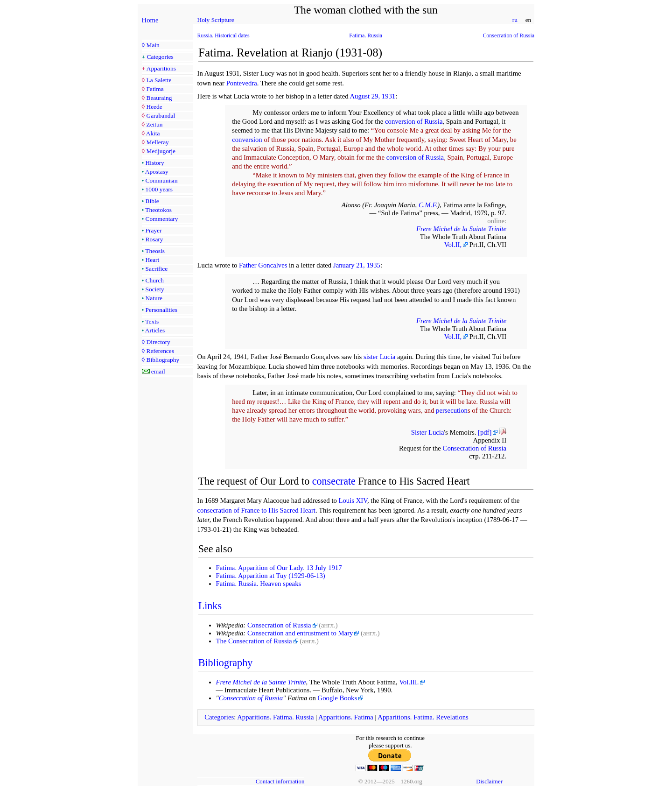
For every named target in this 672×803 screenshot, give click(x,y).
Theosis (155, 251)
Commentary (162, 219)
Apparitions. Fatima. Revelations (423, 717)
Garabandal (161, 116)
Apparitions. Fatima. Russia (275, 717)
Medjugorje (161, 151)
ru (515, 20)
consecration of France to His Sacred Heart (256, 510)
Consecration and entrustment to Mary (300, 633)
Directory (158, 342)
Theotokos (158, 210)
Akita (153, 133)
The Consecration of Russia (254, 641)
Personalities (161, 310)
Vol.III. (409, 682)
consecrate (334, 481)
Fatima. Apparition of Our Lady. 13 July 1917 (279, 568)
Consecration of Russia (508, 35)
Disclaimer (489, 781)
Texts (152, 321)
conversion (247, 140)
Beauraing (159, 98)
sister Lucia (379, 357)
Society (155, 289)
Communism (162, 180)
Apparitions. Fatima (346, 717)
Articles (155, 330)
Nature (154, 298)
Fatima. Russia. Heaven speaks (259, 584)
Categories (160, 57)
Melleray (157, 142)
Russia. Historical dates (224, 35)
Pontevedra (242, 83)
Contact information (280, 781)
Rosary (154, 239)
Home (150, 20)
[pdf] (485, 432)
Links (210, 606)
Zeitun (154, 124)
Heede (154, 107)
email (158, 371)
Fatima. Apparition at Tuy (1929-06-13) (271, 576)
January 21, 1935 (357, 265)
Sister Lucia (428, 432)
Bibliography (163, 360)
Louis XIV (353, 500)
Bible (152, 201)
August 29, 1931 (372, 96)
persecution (452, 410)
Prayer (154, 230)
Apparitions (161, 68)
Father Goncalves (263, 265)
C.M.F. (428, 205)
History (155, 163)
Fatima (155, 89)
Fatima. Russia (366, 35)
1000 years (159, 189)
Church (155, 280)
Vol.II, (453, 245)
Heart (153, 260)
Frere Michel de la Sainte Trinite (461, 229)
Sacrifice (157, 269)
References (160, 351)
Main (153, 45)
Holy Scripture (216, 20)
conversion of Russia (414, 121)
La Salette (159, 80)
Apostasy (157, 172)
